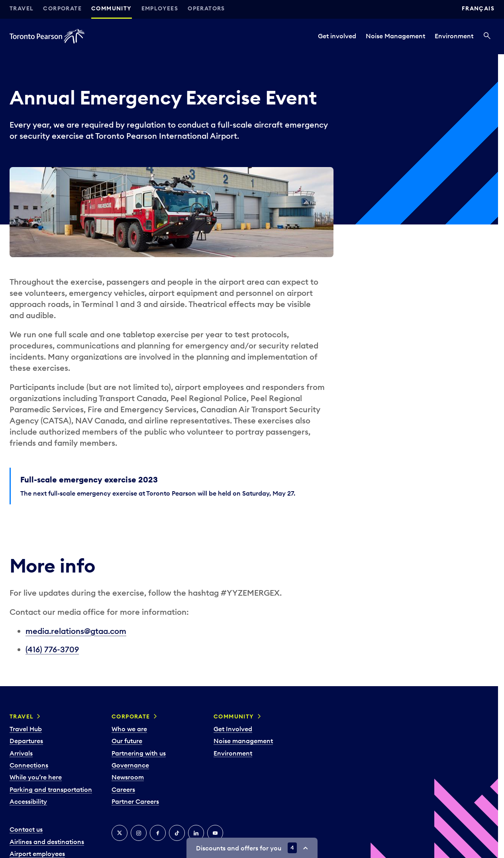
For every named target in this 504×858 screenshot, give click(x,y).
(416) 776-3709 (52, 649)
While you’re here (36, 777)
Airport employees (37, 854)
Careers (123, 789)
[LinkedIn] (196, 833)
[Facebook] (158, 833)
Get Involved (233, 729)
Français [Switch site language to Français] (478, 8)
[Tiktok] (177, 833)
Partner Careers (135, 801)
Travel (22, 8)
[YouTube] (215, 833)
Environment (454, 36)
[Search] (487, 36)
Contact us (26, 829)
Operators (206, 8)
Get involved (337, 36)
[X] (120, 833)
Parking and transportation (51, 789)
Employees (160, 8)
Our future (127, 741)
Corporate (62, 8)
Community (112, 8)
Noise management (243, 741)
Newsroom (128, 777)
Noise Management (395, 36)
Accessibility (28, 801)
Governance (130, 765)
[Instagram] (139, 833)
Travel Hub (26, 729)
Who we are (129, 729)
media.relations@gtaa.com (76, 631)
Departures (26, 741)
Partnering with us (139, 753)
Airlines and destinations (47, 842)
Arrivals (21, 753)
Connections (29, 765)
